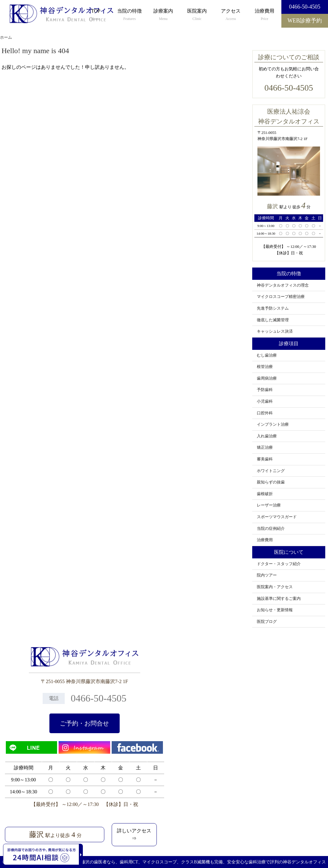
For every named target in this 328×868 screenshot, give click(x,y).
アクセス (231, 15)
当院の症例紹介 (271, 529)
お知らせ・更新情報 (275, 610)
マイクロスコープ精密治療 (281, 297)
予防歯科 (265, 390)
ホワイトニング (271, 471)
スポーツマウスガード (277, 517)
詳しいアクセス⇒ (134, 835)
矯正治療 (265, 448)
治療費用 (264, 15)
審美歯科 (265, 459)
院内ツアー (267, 575)
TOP (96, 15)
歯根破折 (265, 494)
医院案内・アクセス (275, 587)
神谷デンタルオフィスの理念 (283, 285)
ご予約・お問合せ (84, 723)
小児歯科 (265, 401)
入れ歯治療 (267, 436)
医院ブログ (267, 622)
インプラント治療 (273, 424)
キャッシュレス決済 (275, 331)
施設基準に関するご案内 (279, 599)
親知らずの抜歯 (271, 482)
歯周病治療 (267, 378)
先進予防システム (273, 308)
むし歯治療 (267, 355)
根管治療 (265, 367)
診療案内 (163, 15)
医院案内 (197, 15)
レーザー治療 (269, 505)
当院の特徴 (129, 15)
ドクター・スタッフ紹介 (279, 564)
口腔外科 (265, 413)
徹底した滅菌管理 (273, 320)
